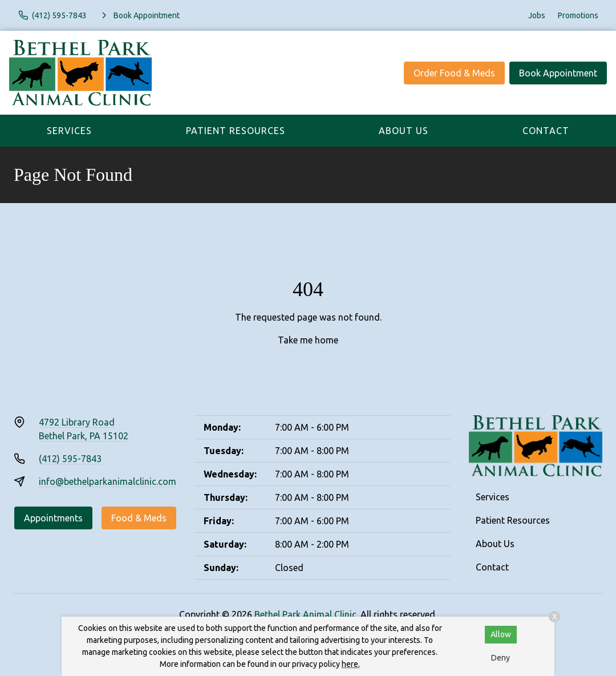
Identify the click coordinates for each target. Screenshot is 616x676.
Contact (546, 131)
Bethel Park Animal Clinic (305, 614)
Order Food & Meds (454, 73)
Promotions (578, 15)
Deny (501, 658)
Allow (501, 634)
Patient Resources (236, 131)
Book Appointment (558, 73)
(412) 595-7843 (70, 459)
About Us (404, 131)
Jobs (537, 15)
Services (69, 131)
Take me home (308, 340)
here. (351, 664)
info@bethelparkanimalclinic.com (108, 481)
